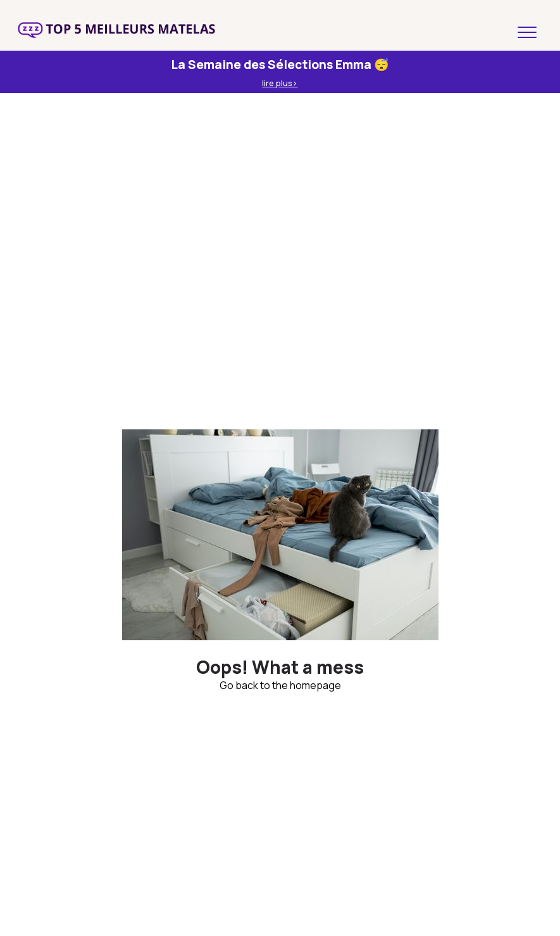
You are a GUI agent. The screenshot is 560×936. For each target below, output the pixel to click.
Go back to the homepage (280, 685)
